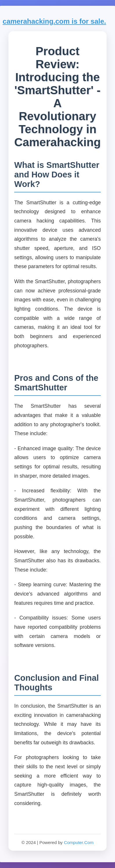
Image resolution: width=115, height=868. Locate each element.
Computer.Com (79, 842)
